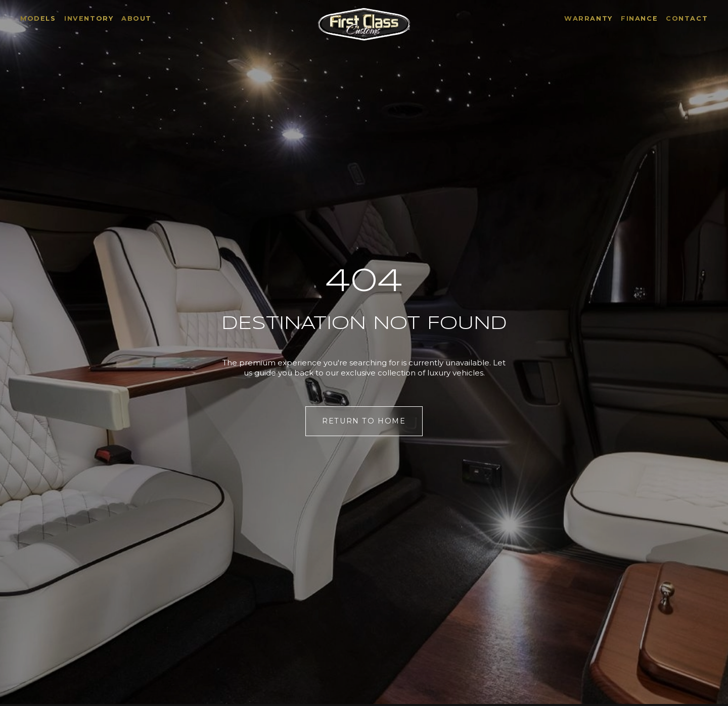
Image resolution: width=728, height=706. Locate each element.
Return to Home (364, 421)
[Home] (364, 24)
